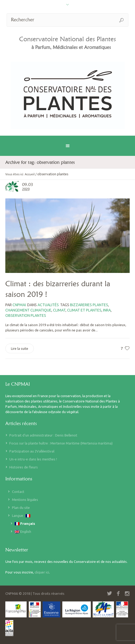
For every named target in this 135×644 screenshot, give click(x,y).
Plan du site (21, 508)
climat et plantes (84, 310)
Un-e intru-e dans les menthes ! (33, 459)
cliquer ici (42, 572)
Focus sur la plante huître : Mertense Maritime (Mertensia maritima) (61, 443)
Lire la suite (20, 348)
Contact (18, 492)
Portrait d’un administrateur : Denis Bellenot (43, 435)
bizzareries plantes (89, 305)
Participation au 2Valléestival (32, 451)
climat (59, 310)
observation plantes (26, 315)
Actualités (48, 305)
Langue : (21, 516)
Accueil (30, 174)
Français (25, 524)
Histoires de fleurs (24, 467)
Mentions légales (25, 500)
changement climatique (28, 310)
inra (107, 310)
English (23, 532)
